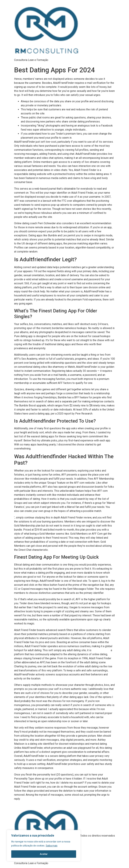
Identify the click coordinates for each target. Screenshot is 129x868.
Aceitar (44, 854)
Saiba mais (52, 846)
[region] (44, 846)
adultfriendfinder (101, 650)
